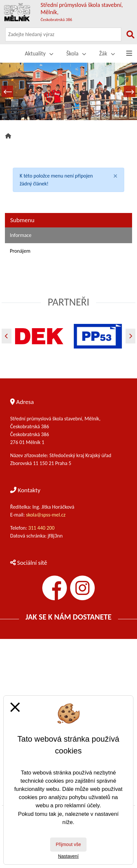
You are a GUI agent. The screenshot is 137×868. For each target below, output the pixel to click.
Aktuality (39, 53)
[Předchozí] (7, 336)
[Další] (130, 336)
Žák (107, 53)
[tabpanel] (68, 91)
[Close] (115, 176)
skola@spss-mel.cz (46, 515)
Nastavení (68, 856)
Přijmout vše (68, 844)
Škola (76, 53)
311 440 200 (42, 528)
